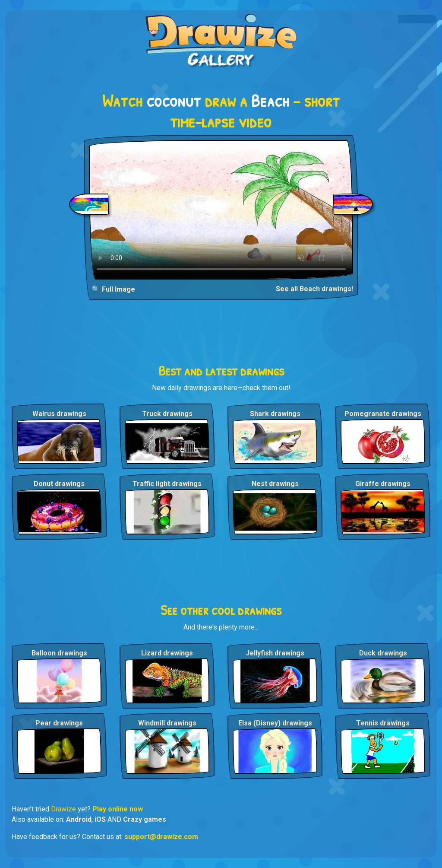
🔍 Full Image (113, 289)
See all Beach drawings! (314, 289)
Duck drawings (383, 653)
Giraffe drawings (383, 484)
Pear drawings (59, 723)
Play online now (118, 809)
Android (79, 819)
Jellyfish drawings (275, 653)
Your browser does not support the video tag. (221, 210)
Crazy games (145, 819)
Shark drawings (275, 414)
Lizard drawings (167, 653)
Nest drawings (275, 484)
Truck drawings (167, 414)
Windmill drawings (167, 723)
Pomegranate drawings (383, 414)
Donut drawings (59, 484)
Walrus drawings (59, 414)
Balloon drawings (59, 653)
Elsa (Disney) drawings (275, 723)
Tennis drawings (383, 723)
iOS (100, 819)
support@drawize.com (161, 837)
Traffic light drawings (167, 484)
